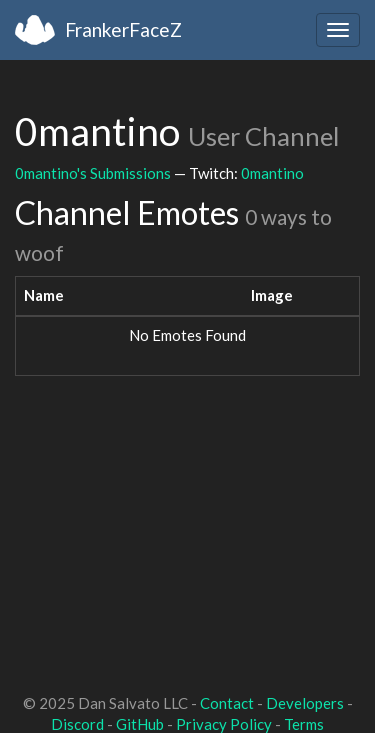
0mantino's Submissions (93, 173)
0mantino (272, 173)
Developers (305, 703)
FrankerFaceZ (123, 29)
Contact (227, 703)
